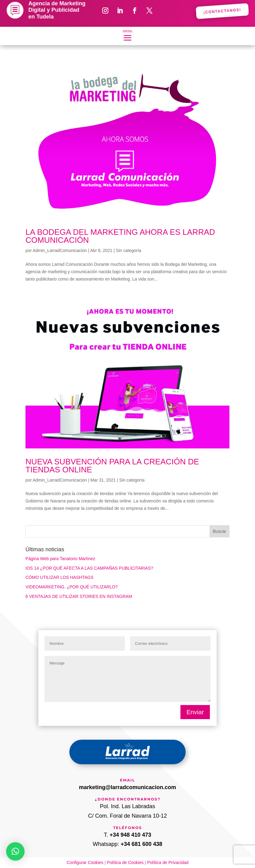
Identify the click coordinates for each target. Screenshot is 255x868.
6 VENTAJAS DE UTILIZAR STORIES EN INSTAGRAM (79, 596)
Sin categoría (129, 250)
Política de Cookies (125, 862)
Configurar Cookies (85, 862)
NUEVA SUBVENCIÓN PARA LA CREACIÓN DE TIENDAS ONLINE (112, 466)
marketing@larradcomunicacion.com (127, 787)
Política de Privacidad (168, 862)
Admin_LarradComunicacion (60, 250)
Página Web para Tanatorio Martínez (60, 559)
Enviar (195, 712)
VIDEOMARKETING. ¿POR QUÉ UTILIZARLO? (71, 587)
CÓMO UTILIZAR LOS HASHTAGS (59, 577)
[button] (15, 851)
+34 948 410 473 (130, 835)
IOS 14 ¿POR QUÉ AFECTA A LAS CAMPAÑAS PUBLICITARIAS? (89, 568)
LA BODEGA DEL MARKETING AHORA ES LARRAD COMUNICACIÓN (120, 236)
